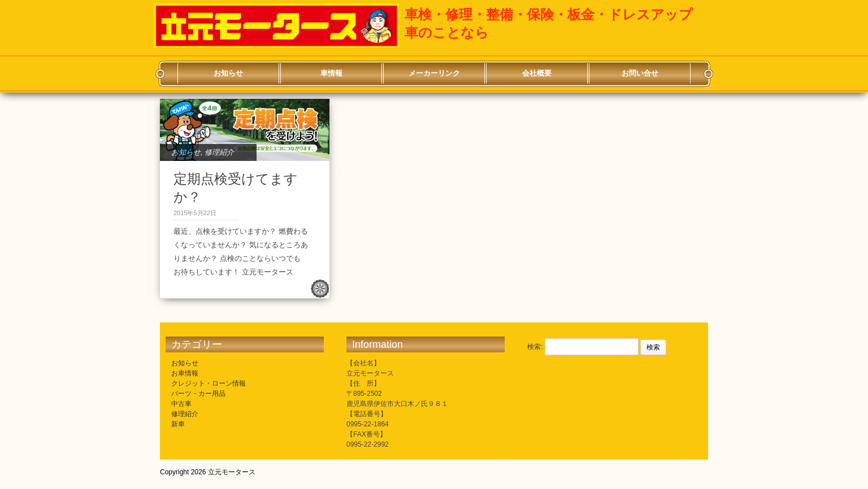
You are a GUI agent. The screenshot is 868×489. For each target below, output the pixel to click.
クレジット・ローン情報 (209, 383)
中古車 (181, 404)
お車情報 (185, 373)
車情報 (331, 73)
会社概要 (537, 73)
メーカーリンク (434, 73)
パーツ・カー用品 (198, 394)
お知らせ (228, 73)
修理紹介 (219, 152)
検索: (535, 347)
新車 (178, 424)
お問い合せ (640, 73)
